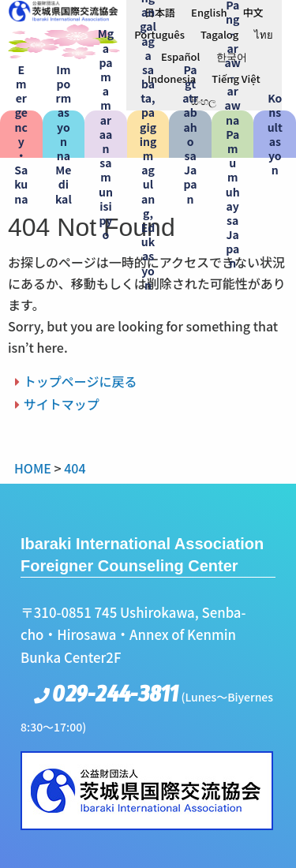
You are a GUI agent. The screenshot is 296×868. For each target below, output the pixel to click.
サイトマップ (62, 404)
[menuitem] (160, 12)
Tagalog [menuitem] (219, 34)
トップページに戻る (81, 381)
